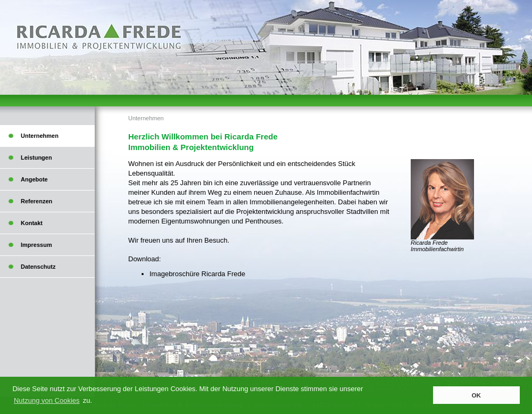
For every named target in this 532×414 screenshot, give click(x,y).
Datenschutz (38, 267)
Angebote (34, 179)
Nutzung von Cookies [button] (47, 400)
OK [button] (476, 395)
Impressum (36, 245)
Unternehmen (146, 118)
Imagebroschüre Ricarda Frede (197, 274)
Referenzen (36, 201)
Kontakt (32, 223)
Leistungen (36, 158)
